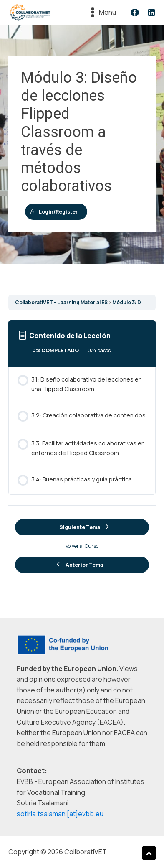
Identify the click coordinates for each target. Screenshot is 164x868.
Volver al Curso (82, 546)
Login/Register (54, 212)
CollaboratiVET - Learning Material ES (61, 302)
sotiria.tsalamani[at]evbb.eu (60, 814)
